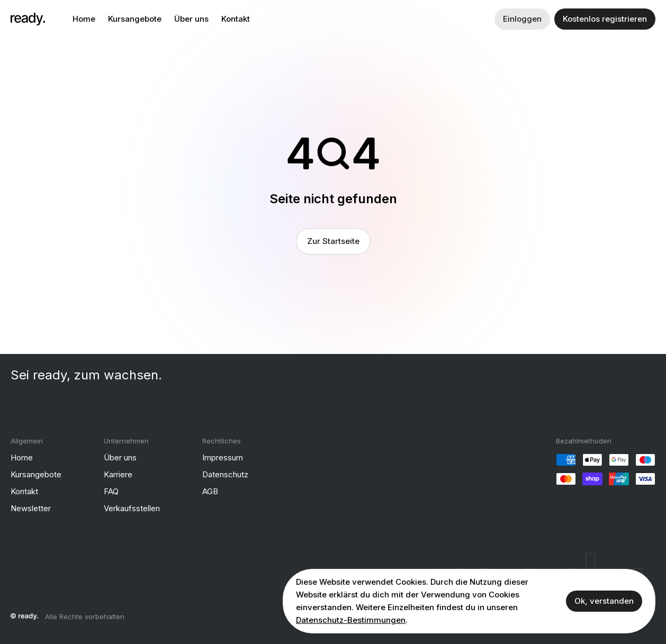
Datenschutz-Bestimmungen (351, 620)
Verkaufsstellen (132, 508)
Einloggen (522, 19)
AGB (210, 491)
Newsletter (31, 508)
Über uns (191, 19)
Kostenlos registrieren (605, 19)
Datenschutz (225, 474)
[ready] (28, 19)
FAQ (111, 491)
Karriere (118, 474)
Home (84, 19)
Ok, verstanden (604, 601)
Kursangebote (135, 19)
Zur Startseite (333, 241)
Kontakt (236, 19)
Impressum (223, 457)
